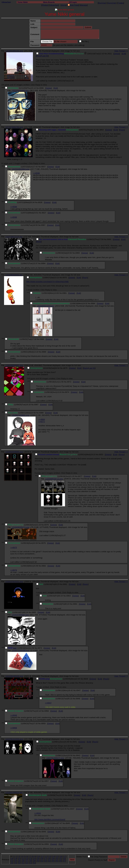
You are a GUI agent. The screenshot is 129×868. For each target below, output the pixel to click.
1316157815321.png (14, 582)
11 (42, 856)
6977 (80, 476)
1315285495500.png (14, 676)
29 (53, 859)
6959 (43, 724)
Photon (45, 5)
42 (46, 861)
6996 (41, 88)
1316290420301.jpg (14, 275)
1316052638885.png (14, 452)
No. (106, 54)
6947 (78, 690)
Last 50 (45, 56)
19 (16, 859)
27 (46, 859)
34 (16, 861)
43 (49, 861)
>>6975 (14, 548)
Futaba (121, 3)
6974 (67, 392)
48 (12, 863)
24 (34, 859)
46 (61, 861)
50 (19, 863)
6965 (34, 612)
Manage (84, 5)
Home (64, 5)
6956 (47, 844)
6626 (40, 202)
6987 (36, 405)
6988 (41, 413)
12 (46, 856)
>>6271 (42, 422)
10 (39, 856)
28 (49, 859)
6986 (42, 339)
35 (19, 861)
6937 (72, 809)
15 (57, 856)
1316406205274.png (20, 527)
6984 (93, 303)
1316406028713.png (54, 479)
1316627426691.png (20, 415)
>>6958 (14, 728)
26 (42, 859)
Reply (39, 56)
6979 (43, 543)
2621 (110, 54)
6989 (44, 352)
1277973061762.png (14, 127)
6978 (47, 525)
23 (31, 859)
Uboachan (6, 2)
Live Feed (73, 5)
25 (38, 859)
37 (27, 861)
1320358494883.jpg (20, 91)
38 (31, 861)
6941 (75, 742)
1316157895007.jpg (20, 615)
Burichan (102, 3)
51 (23, 863)
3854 (102, 130)
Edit (124, 54)
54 (34, 863)
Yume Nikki (22, 2)
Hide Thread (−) (121, 51)
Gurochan (112, 3)
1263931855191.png (14, 51)
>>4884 (42, 419)
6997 (43, 225)
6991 (109, 239)
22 (27, 859)
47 (64, 861)
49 (16, 863)
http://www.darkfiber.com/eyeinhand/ (50, 819)
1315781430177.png (55, 758)
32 (64, 859)
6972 (69, 382)
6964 (75, 604)
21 (23, 859)
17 (65, 856)
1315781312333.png (14, 739)
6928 (86, 679)
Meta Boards (49, 2)
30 (57, 859)
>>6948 (14, 715)
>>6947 (48, 703)
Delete (117, 54)
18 (12, 859)
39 (34, 861)
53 (31, 863)
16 (61, 856)
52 (27, 863)
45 (57, 861)
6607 (43, 167)
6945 (68, 823)
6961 (65, 584)
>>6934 (38, 813)
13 (50, 856)
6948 (78, 699)
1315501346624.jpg (14, 792)
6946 (44, 832)
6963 (68, 596)
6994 (43, 263)
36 (23, 861)
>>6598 (36, 173)
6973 (40, 648)
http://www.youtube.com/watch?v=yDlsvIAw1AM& (47, 282)
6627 (44, 213)
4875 (65, 368)
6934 (70, 795)
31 (61, 859)
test (15, 648)
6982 (44, 566)
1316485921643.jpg (45, 306)
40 (38, 861)
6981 (65, 293)
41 (42, 861)
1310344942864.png (20, 169)
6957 (47, 781)
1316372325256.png (20, 650)
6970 (65, 278)
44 (53, 861)
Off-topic (73, 2)
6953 (101, 455)
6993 (78, 253)
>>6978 (14, 570)
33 (12, 861)
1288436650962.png (14, 365)
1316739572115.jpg (14, 237)
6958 (47, 711)
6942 (78, 755)
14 (54, 856)
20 (19, 859)
